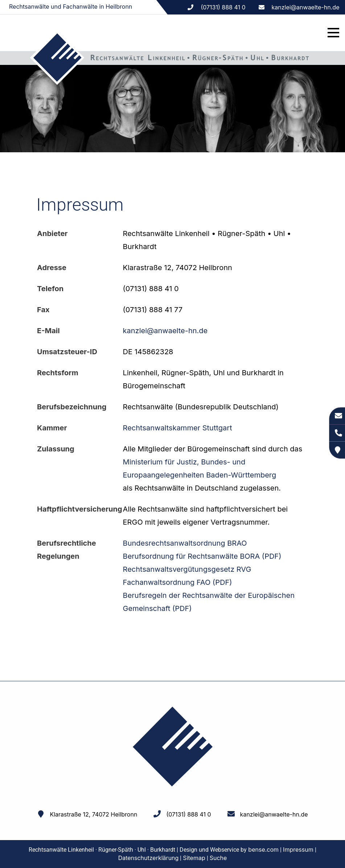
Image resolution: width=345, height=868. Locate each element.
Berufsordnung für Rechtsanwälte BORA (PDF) (202, 556)
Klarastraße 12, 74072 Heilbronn (93, 814)
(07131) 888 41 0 (188, 814)
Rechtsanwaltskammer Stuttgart (178, 428)
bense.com (263, 850)
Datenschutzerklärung (149, 858)
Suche (218, 858)
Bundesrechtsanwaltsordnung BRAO (185, 543)
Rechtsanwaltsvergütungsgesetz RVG (187, 569)
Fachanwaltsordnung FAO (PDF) (178, 582)
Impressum (298, 850)
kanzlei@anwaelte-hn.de (306, 7)
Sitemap (194, 858)
